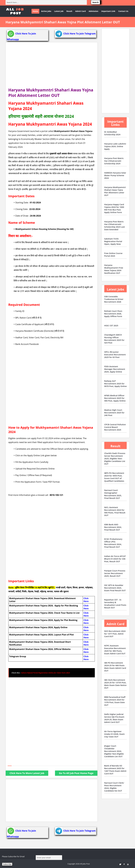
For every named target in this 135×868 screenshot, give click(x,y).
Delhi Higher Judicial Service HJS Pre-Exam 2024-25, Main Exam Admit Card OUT (114, 718)
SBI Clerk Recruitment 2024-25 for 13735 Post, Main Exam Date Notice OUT (115, 684)
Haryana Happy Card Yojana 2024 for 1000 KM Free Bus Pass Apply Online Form (114, 208)
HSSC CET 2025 (111, 325)
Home (35, 11)
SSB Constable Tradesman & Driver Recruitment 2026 (114, 299)
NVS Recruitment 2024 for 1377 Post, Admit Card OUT (115, 634)
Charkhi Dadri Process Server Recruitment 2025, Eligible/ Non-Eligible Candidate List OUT (115, 458)
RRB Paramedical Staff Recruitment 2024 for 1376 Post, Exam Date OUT (115, 701)
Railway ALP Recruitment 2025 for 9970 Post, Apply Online (115, 384)
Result (69, 11)
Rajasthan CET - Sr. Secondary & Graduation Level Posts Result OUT (115, 604)
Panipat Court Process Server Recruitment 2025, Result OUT (115, 573)
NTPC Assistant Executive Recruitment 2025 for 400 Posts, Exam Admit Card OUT (115, 650)
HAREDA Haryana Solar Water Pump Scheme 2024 (115, 175)
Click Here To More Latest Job (27, 773)
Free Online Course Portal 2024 (113, 255)
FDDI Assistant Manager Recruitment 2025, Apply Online (115, 369)
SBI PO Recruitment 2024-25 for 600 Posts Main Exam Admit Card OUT (115, 667)
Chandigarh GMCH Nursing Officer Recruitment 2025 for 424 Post (114, 339)
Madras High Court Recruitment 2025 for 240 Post (114, 413)
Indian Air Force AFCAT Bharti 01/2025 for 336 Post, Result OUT (115, 559)
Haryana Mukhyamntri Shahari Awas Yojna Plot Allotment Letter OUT (115, 191)
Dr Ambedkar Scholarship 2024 (112, 133)
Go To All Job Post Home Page (76, 773)
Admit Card (80, 11)
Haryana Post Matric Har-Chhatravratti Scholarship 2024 (114, 161)
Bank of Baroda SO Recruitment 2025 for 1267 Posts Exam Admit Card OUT (115, 770)
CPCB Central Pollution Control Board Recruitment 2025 (115, 427)
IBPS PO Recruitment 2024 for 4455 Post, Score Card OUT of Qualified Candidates (114, 477)
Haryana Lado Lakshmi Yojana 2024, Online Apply (115, 146)
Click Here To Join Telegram (75, 34)
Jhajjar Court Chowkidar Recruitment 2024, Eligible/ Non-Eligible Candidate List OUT (114, 751)
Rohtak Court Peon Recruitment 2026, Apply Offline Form (113, 314)
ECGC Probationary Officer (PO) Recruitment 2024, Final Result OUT (113, 543)
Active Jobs (46, 11)
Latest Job (59, 11)
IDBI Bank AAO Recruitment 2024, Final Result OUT (113, 527)
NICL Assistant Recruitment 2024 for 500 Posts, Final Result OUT (115, 511)
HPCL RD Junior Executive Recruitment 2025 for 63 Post (115, 355)
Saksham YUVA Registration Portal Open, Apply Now (113, 241)
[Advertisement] (52, 66)
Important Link (108, 11)
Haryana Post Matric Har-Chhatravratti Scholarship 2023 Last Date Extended (115, 225)
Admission (94, 11)
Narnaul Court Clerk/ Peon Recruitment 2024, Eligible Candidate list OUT (114, 787)
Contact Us (123, 11)
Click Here (86, 600)
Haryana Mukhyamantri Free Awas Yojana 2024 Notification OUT (114, 269)
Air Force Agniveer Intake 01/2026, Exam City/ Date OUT (114, 734)
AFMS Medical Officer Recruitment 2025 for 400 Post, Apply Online (115, 398)
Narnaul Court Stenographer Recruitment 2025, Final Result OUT (113, 494)
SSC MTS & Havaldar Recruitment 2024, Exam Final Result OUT (115, 588)
